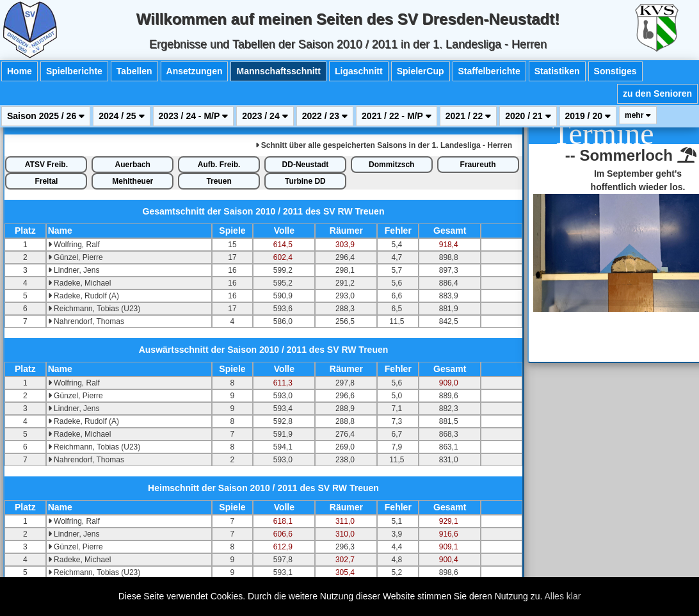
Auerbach (133, 165)
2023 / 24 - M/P (194, 116)
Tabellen (134, 71)
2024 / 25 (121, 116)
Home (20, 71)
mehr (638, 115)
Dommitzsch (391, 165)
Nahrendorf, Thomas (86, 321)
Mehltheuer (133, 181)
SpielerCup (421, 71)
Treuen (219, 181)
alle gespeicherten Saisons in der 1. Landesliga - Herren (384, 145)
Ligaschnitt (359, 71)
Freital (46, 181)
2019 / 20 (588, 116)
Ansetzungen (195, 71)
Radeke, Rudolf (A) (84, 296)
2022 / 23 (325, 116)
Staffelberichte (489, 71)
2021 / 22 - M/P (397, 116)
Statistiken (557, 71)
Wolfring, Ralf (74, 245)
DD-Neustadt (306, 165)
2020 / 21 (528, 116)
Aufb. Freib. (219, 165)
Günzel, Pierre (76, 257)
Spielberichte (74, 71)
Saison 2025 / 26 (46, 116)
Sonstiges (615, 71)
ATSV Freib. (46, 165)
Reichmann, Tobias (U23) (94, 309)
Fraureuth (478, 165)
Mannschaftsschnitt (278, 71)
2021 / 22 (468, 116)
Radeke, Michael (80, 283)
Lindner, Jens (74, 270)
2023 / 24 (265, 116)
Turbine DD (305, 181)
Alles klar (563, 596)
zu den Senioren (657, 93)
